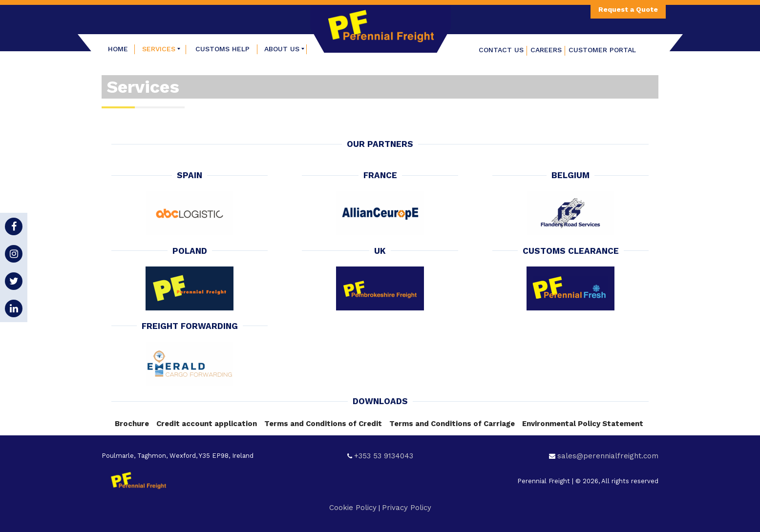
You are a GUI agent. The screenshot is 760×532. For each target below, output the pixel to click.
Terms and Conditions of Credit (323, 424)
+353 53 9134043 (384, 456)
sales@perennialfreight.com (608, 456)
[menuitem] (118, 49)
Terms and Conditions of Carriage (452, 424)
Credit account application (207, 424)
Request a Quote (628, 9)
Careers (546, 50)
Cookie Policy (353, 508)
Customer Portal (602, 50)
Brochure (132, 424)
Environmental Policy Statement (583, 424)
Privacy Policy (407, 508)
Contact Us (501, 50)
